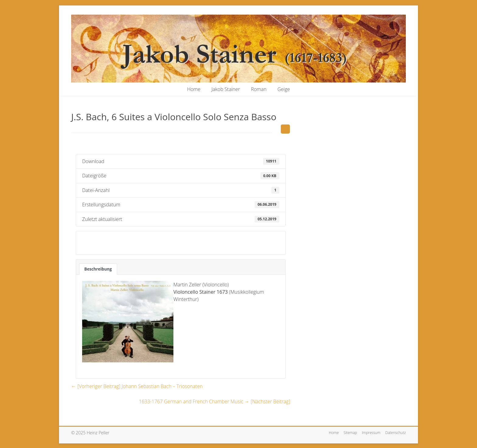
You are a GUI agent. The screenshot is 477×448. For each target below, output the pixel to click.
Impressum (371, 433)
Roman (259, 89)
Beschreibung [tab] (98, 269)
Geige (284, 89)
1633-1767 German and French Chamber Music (215, 401)
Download (97, 243)
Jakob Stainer (226, 89)
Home (194, 89)
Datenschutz (395, 433)
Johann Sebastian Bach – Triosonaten (137, 386)
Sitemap (350, 433)
